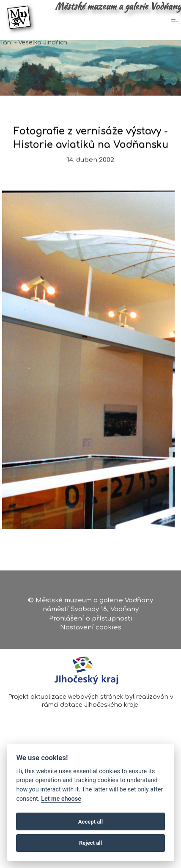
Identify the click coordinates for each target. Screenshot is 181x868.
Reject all (90, 843)
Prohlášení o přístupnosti (91, 621)
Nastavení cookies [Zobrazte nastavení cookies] (91, 630)
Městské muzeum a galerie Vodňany (118, 6)
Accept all (90, 822)
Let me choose (61, 799)
